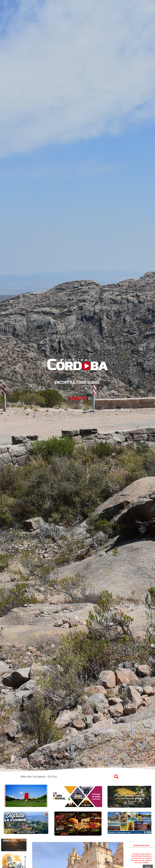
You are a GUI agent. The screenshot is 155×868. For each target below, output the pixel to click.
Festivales (93, 410)
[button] (116, 777)
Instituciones (109, 410)
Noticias (41, 410)
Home (29, 410)
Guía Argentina (76, 410)
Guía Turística (58, 410)
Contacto (125, 410)
